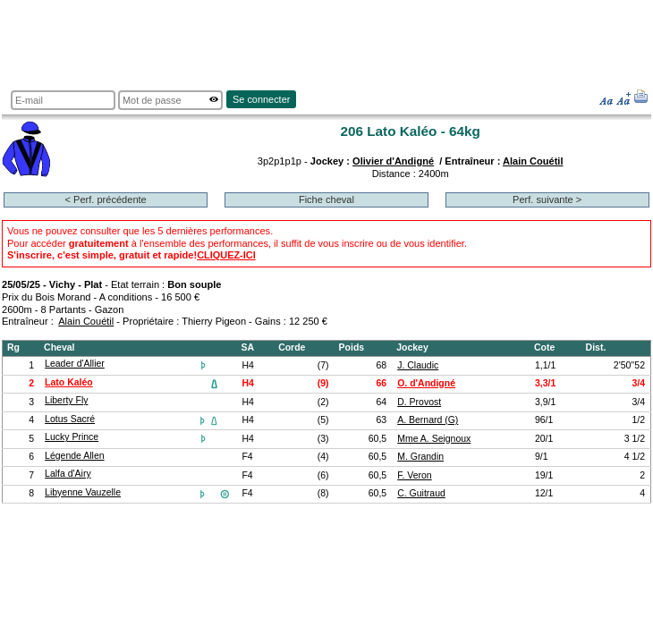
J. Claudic (418, 365)
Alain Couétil (533, 161)
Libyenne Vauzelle (83, 492)
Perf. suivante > (547, 199)
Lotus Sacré (70, 419)
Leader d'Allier (75, 364)
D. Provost (419, 402)
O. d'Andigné (426, 383)
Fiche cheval (326, 199)
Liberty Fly (66, 400)
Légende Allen (74, 456)
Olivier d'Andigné (393, 161)
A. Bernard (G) (428, 420)
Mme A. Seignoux (434, 439)
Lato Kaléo (69, 382)
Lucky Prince (72, 437)
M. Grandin (420, 457)
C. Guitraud (421, 493)
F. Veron (414, 475)
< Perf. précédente (106, 199)
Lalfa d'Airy (68, 474)
